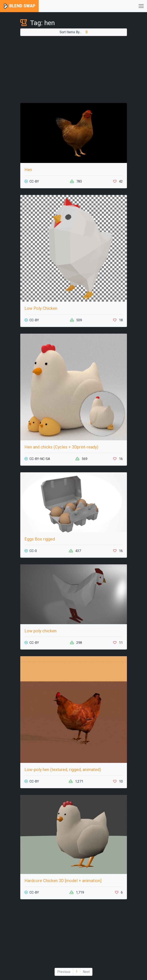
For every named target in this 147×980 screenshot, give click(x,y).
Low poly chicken (40, 631)
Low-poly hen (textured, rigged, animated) (63, 770)
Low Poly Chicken (41, 308)
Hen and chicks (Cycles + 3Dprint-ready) (61, 447)
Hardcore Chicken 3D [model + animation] (63, 881)
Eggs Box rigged (40, 539)
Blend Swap (19, 6)
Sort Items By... (74, 32)
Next (86, 972)
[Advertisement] (74, 69)
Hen (28, 170)
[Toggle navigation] (141, 6)
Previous (64, 972)
